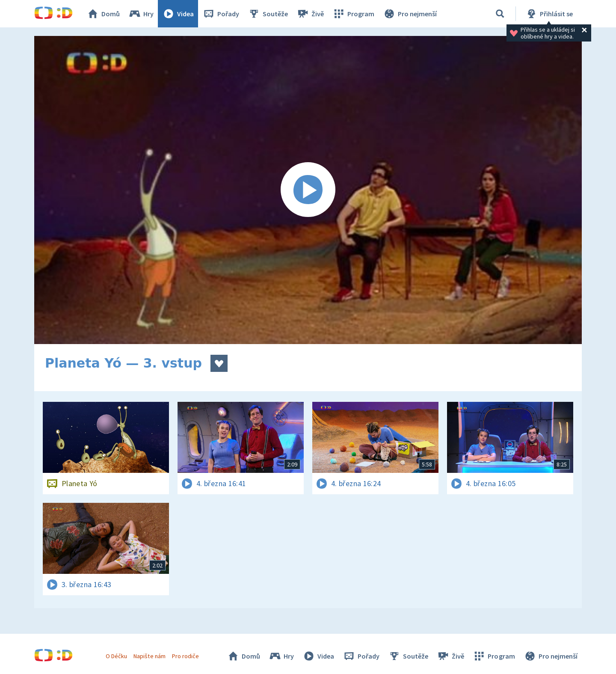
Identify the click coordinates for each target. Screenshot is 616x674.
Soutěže (268, 14)
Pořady (221, 14)
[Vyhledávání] (500, 14)
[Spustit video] (308, 190)
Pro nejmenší (410, 14)
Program (353, 14)
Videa (178, 14)
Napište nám (149, 656)
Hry (141, 14)
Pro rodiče (185, 656)
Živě (310, 14)
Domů (103, 14)
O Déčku (116, 656)
